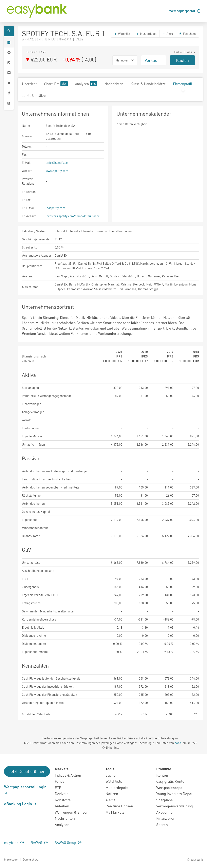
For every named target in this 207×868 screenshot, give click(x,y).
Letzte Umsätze (34, 95)
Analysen (86, 84)
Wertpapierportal (185, 11)
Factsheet (187, 34)
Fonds (60, 781)
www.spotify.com (57, 171)
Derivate (62, 793)
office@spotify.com (58, 163)
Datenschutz (31, 859)
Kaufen (182, 60)
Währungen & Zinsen (72, 812)
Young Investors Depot (174, 793)
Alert (168, 34)
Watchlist (122, 34)
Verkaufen (154, 60)
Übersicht (29, 84)
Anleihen (62, 806)
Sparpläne (165, 800)
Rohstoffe (63, 800)
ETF (58, 787)
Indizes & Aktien (68, 775)
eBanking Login (21, 804)
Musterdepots (117, 787)
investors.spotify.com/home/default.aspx (73, 216)
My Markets (115, 812)
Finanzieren (166, 818)
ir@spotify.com (55, 208)
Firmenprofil (183, 84)
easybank (14, 843)
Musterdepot (146, 34)
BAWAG (39, 843)
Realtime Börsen (119, 806)
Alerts (110, 800)
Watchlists (114, 781)
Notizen (112, 793)
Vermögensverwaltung (175, 806)
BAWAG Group (68, 843)
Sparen (162, 824)
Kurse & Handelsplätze (148, 84)
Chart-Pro (56, 84)
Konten (162, 775)
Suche (111, 775)
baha (178, 743)
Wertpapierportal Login (25, 790)
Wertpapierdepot (170, 787)
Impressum (11, 859)
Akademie (164, 812)
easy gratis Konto (170, 781)
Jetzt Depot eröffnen (27, 771)
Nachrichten (114, 84)
